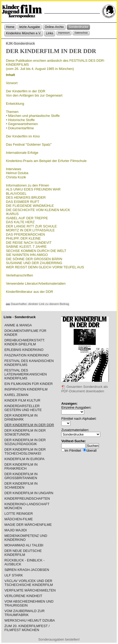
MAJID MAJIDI (16, 530)
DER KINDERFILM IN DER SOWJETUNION (25, 432)
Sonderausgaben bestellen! (59, 639)
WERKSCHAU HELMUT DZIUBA (30, 620)
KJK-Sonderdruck (20, 43)
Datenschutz (81, 33)
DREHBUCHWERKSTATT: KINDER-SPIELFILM (25, 342)
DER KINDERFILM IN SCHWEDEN (21, 485)
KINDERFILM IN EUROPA (25, 459)
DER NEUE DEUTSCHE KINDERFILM (23, 553)
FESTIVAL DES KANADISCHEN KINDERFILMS (29, 363)
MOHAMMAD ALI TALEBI (24, 545)
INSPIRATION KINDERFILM (26, 389)
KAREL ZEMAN (16, 395)
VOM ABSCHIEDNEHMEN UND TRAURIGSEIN (29, 603)
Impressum (64, 33)
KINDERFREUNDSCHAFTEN (27, 498)
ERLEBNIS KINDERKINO (24, 350)
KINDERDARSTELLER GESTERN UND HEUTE (23, 408)
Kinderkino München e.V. (24, 33)
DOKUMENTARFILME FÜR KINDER (25, 333)
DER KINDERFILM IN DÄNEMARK (21, 417)
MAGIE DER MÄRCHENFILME (28, 525)
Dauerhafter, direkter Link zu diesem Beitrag (37, 304)
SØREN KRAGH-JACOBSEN (27, 570)
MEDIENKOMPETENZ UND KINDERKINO (26, 538)
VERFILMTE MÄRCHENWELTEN (30, 590)
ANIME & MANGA (18, 325)
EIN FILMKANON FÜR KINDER (29, 384)
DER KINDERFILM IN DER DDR (29, 425)
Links (50, 33)
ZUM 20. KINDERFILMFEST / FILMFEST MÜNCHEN (27, 628)
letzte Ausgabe (30, 27)
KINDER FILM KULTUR (22, 400)
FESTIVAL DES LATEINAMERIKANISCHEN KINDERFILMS (26, 374)
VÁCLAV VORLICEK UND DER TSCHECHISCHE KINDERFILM (29, 583)
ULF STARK (14, 575)
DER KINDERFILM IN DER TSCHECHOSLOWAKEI (25, 451)
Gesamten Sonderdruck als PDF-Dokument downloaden (84, 389)
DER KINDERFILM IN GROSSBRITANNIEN (21, 476)
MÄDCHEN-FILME (19, 519)
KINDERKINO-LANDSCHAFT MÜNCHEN (27, 506)
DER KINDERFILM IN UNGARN (29, 493)
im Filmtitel (73, 450)
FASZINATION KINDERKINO (27, 355)
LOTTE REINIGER (19, 514)
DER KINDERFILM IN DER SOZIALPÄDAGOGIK (25, 442)
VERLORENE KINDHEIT (23, 596)
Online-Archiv (54, 27)
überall (91, 450)
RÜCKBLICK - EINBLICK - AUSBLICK (25, 562)
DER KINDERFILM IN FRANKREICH (21, 466)
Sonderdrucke (79, 27)
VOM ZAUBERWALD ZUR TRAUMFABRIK (25, 613)
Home (10, 27)
